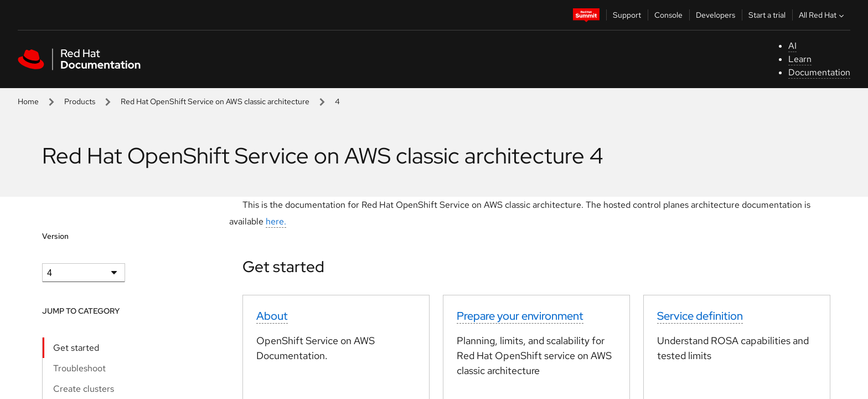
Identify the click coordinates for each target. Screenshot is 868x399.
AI (792, 46)
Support (627, 15)
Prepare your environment (520, 316)
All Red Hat (823, 15)
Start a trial (767, 15)
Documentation (819, 72)
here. (276, 221)
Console (668, 15)
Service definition (700, 316)
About (272, 316)
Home (28, 101)
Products (80, 101)
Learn (800, 59)
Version (55, 236)
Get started (76, 348)
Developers (715, 15)
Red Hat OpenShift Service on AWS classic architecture (215, 101)
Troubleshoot (79, 368)
